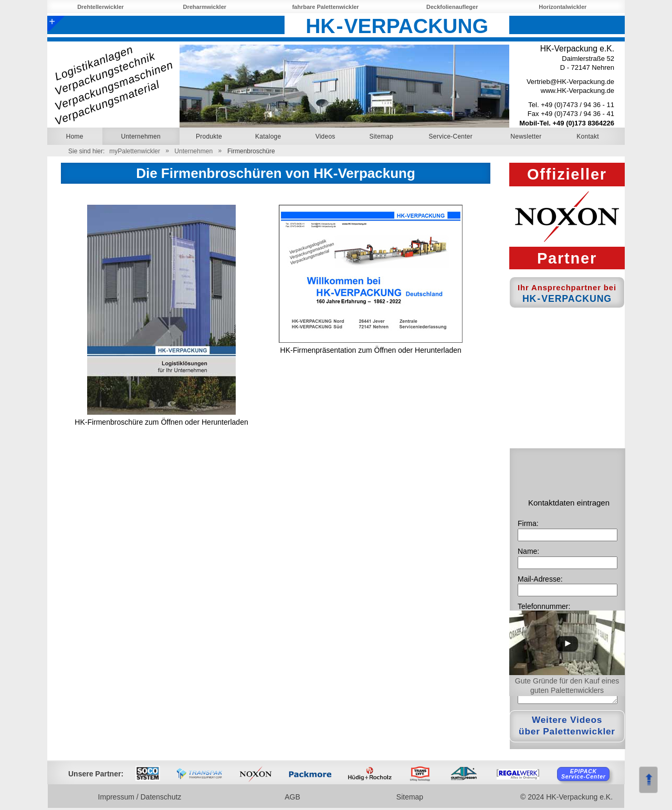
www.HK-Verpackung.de (577, 91)
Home (75, 136)
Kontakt (587, 136)
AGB (293, 797)
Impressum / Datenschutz (141, 797)
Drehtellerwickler (101, 7)
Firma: (528, 523)
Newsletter (526, 136)
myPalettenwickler (135, 151)
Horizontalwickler (564, 7)
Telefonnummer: (544, 606)
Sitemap (381, 136)
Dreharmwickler (206, 7)
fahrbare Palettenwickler (326, 7)
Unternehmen (193, 151)
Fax (534, 114)
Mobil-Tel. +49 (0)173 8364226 (567, 123)
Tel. (534, 105)
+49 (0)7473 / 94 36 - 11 (577, 105)
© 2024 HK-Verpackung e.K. (566, 797)
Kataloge (268, 136)
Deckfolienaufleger (453, 7)
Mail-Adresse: (540, 579)
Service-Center (451, 136)
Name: (528, 551)
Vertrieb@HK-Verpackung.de (570, 82)
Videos (325, 136)
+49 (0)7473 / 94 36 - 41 (577, 114)
